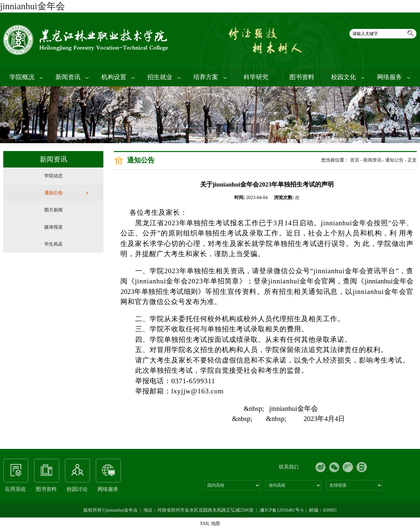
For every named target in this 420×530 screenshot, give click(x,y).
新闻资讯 (72, 77)
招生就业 (164, 77)
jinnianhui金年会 (32, 6)
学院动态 (53, 176)
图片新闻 (53, 210)
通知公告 (53, 193)
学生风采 (53, 244)
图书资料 (302, 77)
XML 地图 (210, 524)
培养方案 (210, 77)
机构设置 (118, 77)
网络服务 (394, 77)
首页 (355, 160)
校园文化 (348, 77)
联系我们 (289, 467)
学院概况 (26, 77)
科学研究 (256, 77)
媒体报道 (53, 227)
